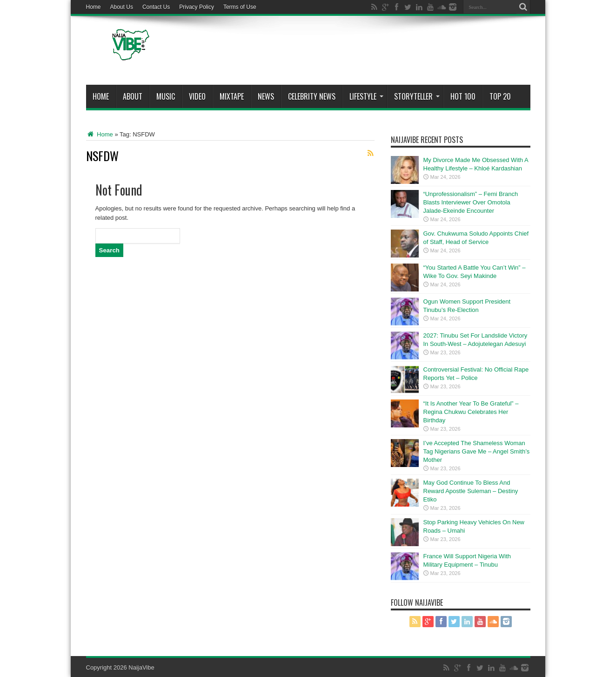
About (133, 96)
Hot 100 (463, 96)
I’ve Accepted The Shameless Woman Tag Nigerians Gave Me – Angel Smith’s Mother (477, 451)
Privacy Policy (197, 7)
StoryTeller (417, 96)
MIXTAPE (232, 96)
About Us (122, 7)
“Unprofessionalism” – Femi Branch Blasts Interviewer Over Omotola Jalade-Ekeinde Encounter (471, 202)
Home (94, 7)
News (266, 96)
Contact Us (156, 7)
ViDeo (197, 96)
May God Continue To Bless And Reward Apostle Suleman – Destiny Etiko (471, 491)
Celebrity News (312, 96)
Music (166, 96)
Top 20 (500, 96)
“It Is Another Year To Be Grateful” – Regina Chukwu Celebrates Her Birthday (471, 412)
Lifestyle (366, 96)
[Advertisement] (361, 52)
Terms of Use (240, 7)
